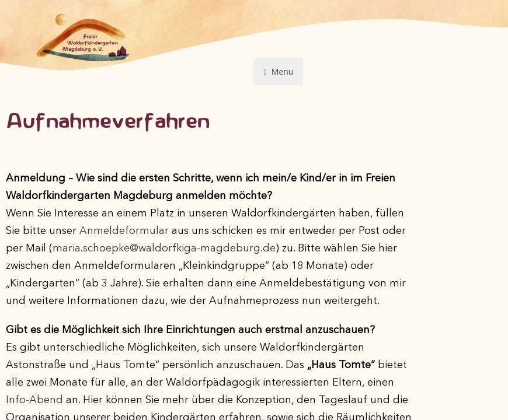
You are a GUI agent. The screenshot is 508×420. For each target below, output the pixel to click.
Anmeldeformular (124, 231)
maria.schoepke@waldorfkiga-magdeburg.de (164, 249)
